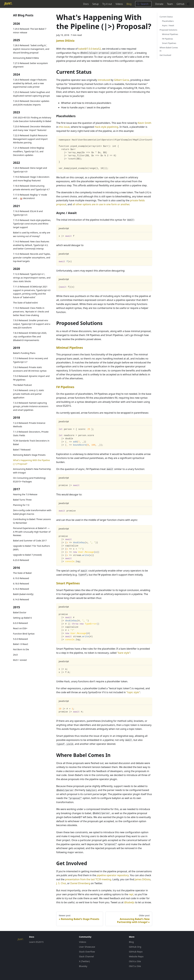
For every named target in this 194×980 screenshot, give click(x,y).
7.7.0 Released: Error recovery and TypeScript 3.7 (30, 360)
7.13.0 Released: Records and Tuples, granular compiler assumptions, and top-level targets (32, 258)
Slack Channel (86, 956)
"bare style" (124, 653)
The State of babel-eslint (25, 303)
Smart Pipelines (68, 583)
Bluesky (83, 966)
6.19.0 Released (21, 578)
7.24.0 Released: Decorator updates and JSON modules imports (31, 103)
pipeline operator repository (113, 875)
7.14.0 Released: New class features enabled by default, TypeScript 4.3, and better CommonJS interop (31, 245)
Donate (159, 4)
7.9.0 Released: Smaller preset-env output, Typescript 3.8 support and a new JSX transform (32, 324)
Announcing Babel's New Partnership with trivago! (32, 471)
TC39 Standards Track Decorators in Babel (31, 442)
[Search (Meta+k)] (143, 4)
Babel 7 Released (22, 450)
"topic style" (133, 692)
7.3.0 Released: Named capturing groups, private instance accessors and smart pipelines (31, 406)
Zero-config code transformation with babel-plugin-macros (32, 512)
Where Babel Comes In (169, 49)
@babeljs (129, 902)
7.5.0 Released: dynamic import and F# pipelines (31, 378)
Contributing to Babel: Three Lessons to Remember (32, 521)
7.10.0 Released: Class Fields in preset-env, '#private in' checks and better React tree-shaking (31, 312)
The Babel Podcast (22, 385)
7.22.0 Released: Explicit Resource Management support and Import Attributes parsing (30, 139)
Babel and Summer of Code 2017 (30, 541)
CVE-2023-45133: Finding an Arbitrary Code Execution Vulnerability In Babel (32, 119)
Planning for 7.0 (21, 505)
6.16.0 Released (21, 589)
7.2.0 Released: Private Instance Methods (29, 425)
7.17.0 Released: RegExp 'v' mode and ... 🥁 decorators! (30, 197)
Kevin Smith (145, 123)
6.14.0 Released (21, 599)
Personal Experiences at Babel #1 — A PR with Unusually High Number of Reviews (32, 532)
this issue (64, 127)
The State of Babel (22, 573)
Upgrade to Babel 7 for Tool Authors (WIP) (31, 548)
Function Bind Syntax (24, 634)
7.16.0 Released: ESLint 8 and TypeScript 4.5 (28, 213)
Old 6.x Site (135, 961)
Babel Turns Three (22, 500)
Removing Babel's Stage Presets (29, 455)
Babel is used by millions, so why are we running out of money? (32, 234)
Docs (86, 4)
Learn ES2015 (36, 942)
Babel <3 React (21, 644)
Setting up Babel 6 (22, 618)
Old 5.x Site (135, 966)
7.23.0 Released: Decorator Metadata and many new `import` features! (32, 128)
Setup (95, 4)
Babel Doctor (20, 612)
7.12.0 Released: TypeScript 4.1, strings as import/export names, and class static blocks (32, 278)
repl (131, 894)
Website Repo (136, 956)
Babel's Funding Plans (24, 353)
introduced (104, 80)
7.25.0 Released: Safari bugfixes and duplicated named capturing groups (31, 94)
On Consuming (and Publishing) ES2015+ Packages (29, 480)
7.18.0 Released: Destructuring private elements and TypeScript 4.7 (31, 188)
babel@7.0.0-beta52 (89, 49)
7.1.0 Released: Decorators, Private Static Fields (31, 434)
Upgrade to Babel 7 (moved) (27, 555)
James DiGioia (143, 879)
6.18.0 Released (21, 584)
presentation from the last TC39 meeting (88, 879)
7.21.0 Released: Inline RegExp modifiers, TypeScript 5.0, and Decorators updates (29, 151)
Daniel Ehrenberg (80, 883)
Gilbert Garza (121, 80)
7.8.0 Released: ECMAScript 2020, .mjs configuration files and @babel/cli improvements (30, 337)
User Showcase (87, 947)
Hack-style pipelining (106, 127)
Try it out (107, 4)
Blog (129, 4)
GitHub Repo (136, 952)
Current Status (166, 17)
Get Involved (165, 55)
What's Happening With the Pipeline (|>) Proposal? (31, 462)
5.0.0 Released (20, 639)
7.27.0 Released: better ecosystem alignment (30, 65)
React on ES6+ (20, 628)
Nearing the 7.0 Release (25, 494)
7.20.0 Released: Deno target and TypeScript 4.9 (30, 170)
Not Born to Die (21, 649)
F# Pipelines (65, 387)
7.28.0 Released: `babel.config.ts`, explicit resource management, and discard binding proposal (31, 49)
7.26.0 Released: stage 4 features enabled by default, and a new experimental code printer (30, 83)
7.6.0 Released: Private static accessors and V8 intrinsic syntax (30, 369)
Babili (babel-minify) (23, 594)
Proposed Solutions (168, 30)
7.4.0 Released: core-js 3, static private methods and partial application (29, 394)
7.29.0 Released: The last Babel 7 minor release (30, 31)
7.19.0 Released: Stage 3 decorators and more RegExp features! (31, 179)
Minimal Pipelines (70, 348)
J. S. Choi (61, 883)
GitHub (180, 4)
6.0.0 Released (20, 623)
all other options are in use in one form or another (101, 204)
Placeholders (168, 21)
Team (170, 4)
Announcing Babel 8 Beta (26, 58)
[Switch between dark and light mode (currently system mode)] (189, 4)
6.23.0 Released (21, 560)
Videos (119, 4)
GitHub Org (135, 947)
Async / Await (168, 25)
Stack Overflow (87, 952)
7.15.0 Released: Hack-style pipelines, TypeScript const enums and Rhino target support (32, 224)
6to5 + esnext (20, 660)
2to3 (15, 655)
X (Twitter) (84, 961)
